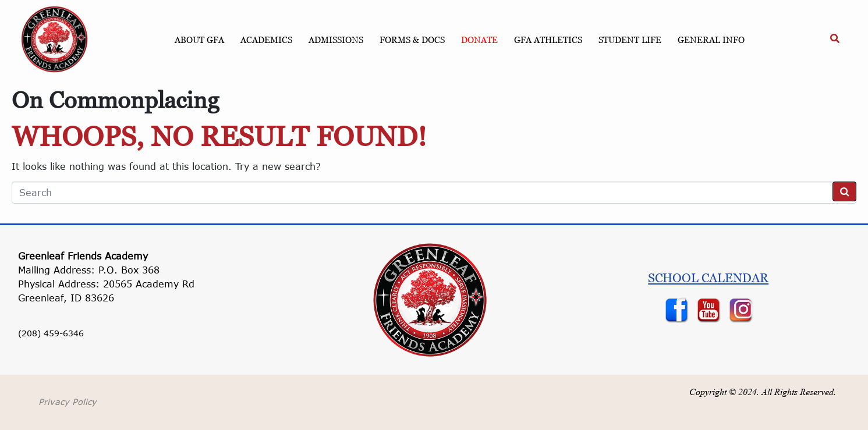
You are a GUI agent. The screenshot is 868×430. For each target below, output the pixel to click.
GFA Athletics (548, 40)
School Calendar (708, 278)
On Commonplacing (115, 100)
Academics (266, 40)
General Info (711, 40)
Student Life (630, 40)
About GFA (199, 40)
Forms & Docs (412, 40)
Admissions (336, 40)
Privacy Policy (68, 402)
